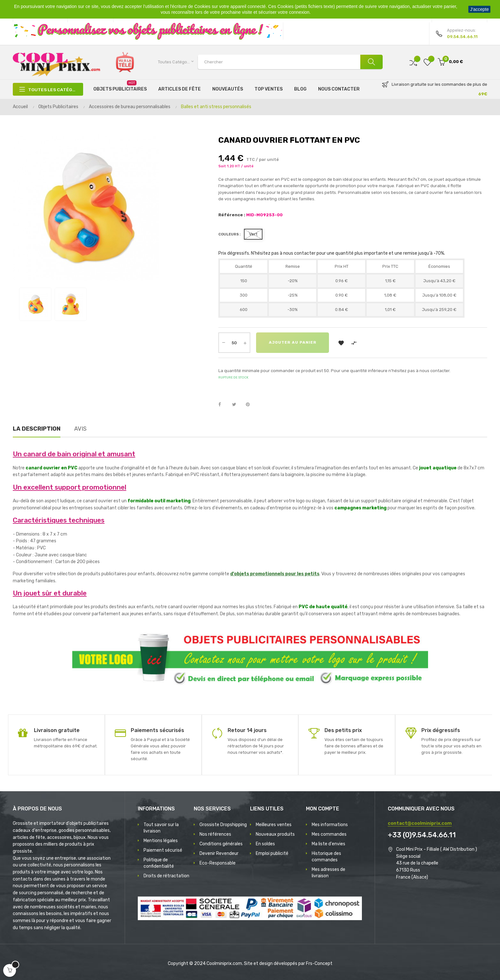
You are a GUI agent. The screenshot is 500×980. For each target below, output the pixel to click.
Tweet (237, 405)
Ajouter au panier (293, 343)
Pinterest (251, 405)
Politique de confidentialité (159, 863)
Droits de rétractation (166, 876)
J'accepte (479, 9)
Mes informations (330, 825)
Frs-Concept (319, 964)
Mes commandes (329, 834)
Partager (223, 405)
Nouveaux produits (275, 834)
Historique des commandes (326, 857)
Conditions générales (221, 844)
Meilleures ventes (274, 825)
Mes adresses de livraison (328, 873)
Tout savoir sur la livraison (161, 828)
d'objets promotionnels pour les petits (275, 574)
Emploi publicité (272, 853)
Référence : (232, 215)
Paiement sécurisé (163, 850)
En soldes (265, 844)
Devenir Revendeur (219, 853)
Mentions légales (161, 841)
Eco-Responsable (218, 863)
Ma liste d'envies (328, 844)
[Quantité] (234, 343)
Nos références (215, 834)
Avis (80, 429)
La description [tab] (37, 429)
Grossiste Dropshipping (223, 825)
